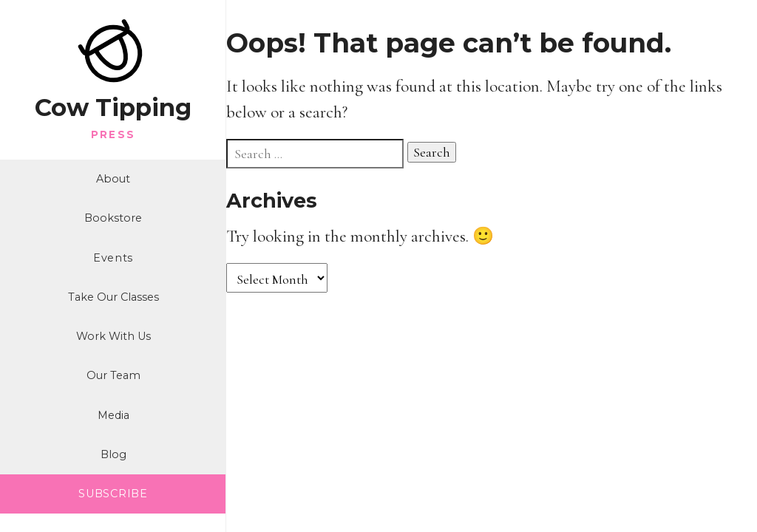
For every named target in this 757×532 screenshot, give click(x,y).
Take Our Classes (113, 297)
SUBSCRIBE (113, 494)
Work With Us (113, 336)
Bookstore (113, 218)
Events (113, 258)
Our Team (113, 375)
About (113, 179)
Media (113, 415)
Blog (113, 454)
